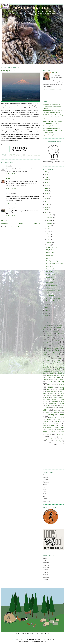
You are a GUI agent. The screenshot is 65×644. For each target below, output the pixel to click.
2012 (47, 210)
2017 (47, 196)
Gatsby (56, 367)
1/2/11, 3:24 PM (11, 188)
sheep (30, 156)
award (55, 325)
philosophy (53, 403)
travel (49, 430)
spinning (57, 421)
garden (48, 359)
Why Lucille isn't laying (53, 250)
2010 (47, 305)
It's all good (50, 283)
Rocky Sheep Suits (48, 126)
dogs (8, 156)
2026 (47, 172)
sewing (44, 415)
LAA (50, 384)
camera (47, 332)
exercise (52, 344)
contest (45, 338)
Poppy (48, 405)
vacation (45, 432)
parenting (54, 401)
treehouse (59, 430)
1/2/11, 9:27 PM (11, 203)
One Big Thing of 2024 (58, 399)
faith (59, 344)
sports (45, 423)
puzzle (62, 406)
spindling (46, 421)
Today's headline (51, 269)
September (50, 223)
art (50, 325)
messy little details (52, 391)
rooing (55, 410)
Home (21, 223)
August (49, 226)
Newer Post (4, 223)
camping (55, 332)
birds (51, 327)
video (49, 434)
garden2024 (57, 363)
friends (45, 357)
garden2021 (57, 361)
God (58, 369)
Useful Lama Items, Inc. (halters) (52, 128)
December (50, 215)
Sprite (51, 424)
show (62, 417)
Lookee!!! (49, 272)
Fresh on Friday (56, 355)
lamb (55, 385)
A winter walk (50, 280)
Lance (62, 387)
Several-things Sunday (52, 247)
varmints (53, 432)
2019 (47, 191)
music (47, 397)
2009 (47, 308)
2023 (47, 180)
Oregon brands (50, 277)
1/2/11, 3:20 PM (11, 174)
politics (62, 403)
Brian (51, 329)
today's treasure (47, 428)
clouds (50, 336)
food (13, 156)
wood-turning (57, 441)
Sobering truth (50, 253)
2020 (47, 188)
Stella (44, 426)
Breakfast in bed (51, 266)
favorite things (59, 346)
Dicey (57, 338)
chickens (49, 334)
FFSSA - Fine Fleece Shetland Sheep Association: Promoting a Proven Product (53, 117)
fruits (62, 357)
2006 (47, 316)
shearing (51, 415)
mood (48, 395)
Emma (45, 344)
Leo (48, 389)
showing (49, 419)
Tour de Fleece (59, 428)
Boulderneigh (33, 8)
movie (62, 395)
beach (44, 327)
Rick (45, 410)
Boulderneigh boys (51, 285)
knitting (60, 382)
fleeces (45, 353)
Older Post (37, 223)
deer (51, 338)
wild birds (36, 156)
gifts (63, 367)
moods (54, 395)
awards (61, 325)
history (52, 373)
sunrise (52, 426)
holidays (18, 156)
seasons (56, 412)
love (54, 389)
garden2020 (46, 361)
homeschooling (51, 375)
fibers (49, 350)
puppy (56, 406)
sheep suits (53, 417)
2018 (47, 194)
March (49, 239)
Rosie (62, 410)
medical (61, 389)
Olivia (48, 399)
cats (63, 332)
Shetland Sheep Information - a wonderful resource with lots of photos (52, 106)
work (45, 443)
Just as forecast (50, 295)
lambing (61, 384)
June (48, 231)
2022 (47, 183)
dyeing (57, 340)
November (50, 218)
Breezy (45, 330)
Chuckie (61, 334)
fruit (54, 357)
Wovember (46, 445)
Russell (47, 412)
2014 (47, 204)
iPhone (59, 377)
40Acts (45, 325)
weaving (52, 437)
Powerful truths (51, 274)
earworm (56, 342)
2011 (47, 213)
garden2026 (58, 365)
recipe (54, 407)
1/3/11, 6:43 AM (11, 216)
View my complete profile (52, 89)
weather (60, 434)
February (49, 242)
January (49, 245)
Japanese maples (59, 379)
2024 (47, 177)
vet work (61, 432)
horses (25, 156)
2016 (47, 199)
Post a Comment (6, 220)
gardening (46, 367)
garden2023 (46, 363)
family (45, 346)
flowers (55, 353)
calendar (62, 330)
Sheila (7, 166)
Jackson (45, 379)
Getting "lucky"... (51, 255)
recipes (60, 408)
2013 (47, 207)
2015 (47, 202)
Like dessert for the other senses (55, 264)
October (49, 220)
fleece (57, 350)
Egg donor (49, 258)
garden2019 (58, 359)
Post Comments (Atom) (15, 227)
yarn (52, 445)
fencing (49, 348)
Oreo (46, 401)
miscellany (60, 393)
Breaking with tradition (53, 301)
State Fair (58, 423)
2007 (47, 313)
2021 (47, 185)
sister (58, 419)
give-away (49, 369)
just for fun (50, 382)
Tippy (60, 426)
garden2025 (46, 365)
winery (49, 441)
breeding (58, 327)
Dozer (49, 340)
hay (44, 373)
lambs (50, 387)
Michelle (8, 178)
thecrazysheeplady (11, 208)
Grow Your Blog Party (57, 371)
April (48, 237)
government (46, 371)
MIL (51, 393)
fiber (62, 348)
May (48, 234)
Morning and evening (52, 261)
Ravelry (47, 407)
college (59, 336)
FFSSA (56, 348)
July (48, 229)
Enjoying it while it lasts (53, 298)
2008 (47, 310)
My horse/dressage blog (49, 135)
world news (57, 443)
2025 (47, 174)
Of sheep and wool (51, 288)
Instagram (50, 377)
